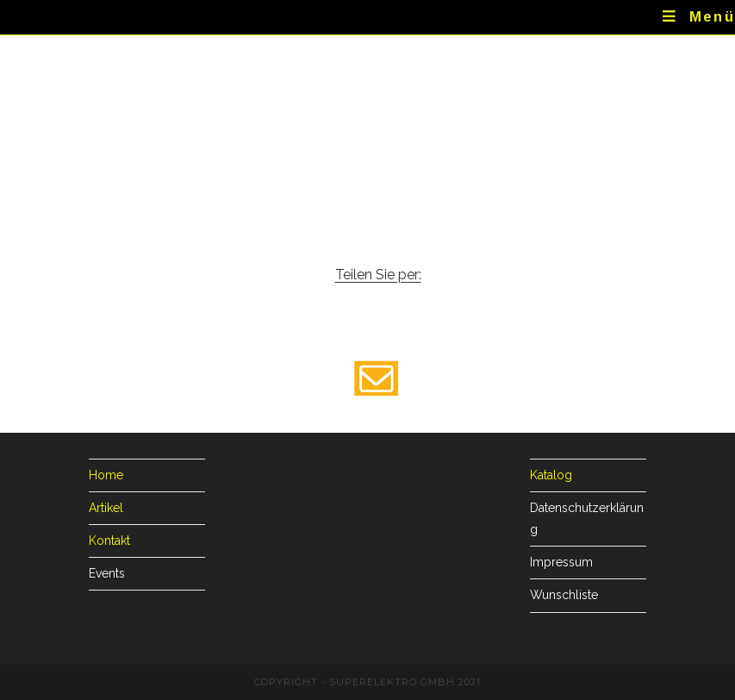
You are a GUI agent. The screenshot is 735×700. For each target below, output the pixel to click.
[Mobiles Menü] (699, 17)
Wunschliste (564, 595)
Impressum (561, 562)
